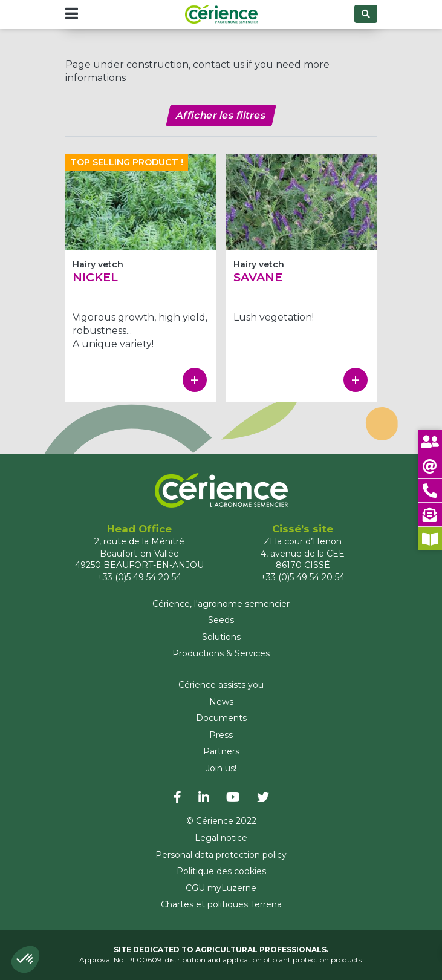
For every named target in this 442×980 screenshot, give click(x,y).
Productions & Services (221, 653)
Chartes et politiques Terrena (221, 904)
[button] (25, 959)
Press (221, 735)
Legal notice (221, 838)
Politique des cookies (221, 871)
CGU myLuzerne (221, 888)
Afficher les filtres (221, 115)
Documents (221, 718)
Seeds (221, 620)
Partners (221, 751)
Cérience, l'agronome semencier (221, 604)
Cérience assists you (221, 685)
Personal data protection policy (221, 855)
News (221, 702)
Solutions (221, 637)
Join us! (221, 768)
